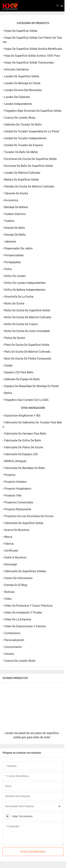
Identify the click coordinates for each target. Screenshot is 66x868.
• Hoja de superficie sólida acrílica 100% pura (31, 56)
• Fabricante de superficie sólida (23, 523)
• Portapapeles (12, 262)
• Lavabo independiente (17, 104)
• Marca (7, 537)
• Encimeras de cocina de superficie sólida (30, 159)
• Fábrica (8, 544)
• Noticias (9, 592)
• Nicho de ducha (13, 303)
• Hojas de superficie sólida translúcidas (28, 63)
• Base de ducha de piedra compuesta (27, 359)
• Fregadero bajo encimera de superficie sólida (32, 111)
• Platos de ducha (14, 338)
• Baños (7, 393)
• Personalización (13, 640)
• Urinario (8, 654)
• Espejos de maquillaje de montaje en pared (31, 386)
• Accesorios (10, 200)
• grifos (7, 269)
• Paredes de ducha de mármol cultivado (28, 186)
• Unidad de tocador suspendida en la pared (31, 131)
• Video (7, 599)
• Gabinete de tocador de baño (22, 125)
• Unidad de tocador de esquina (23, 145)
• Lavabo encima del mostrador (22, 90)
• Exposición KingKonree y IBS (21, 416)
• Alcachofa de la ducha (18, 297)
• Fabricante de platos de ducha (23, 447)
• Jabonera (9, 242)
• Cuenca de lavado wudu (19, 118)
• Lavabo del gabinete (16, 97)
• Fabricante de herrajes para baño (24, 434)
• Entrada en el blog (15, 585)
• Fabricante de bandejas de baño (24, 468)
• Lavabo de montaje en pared (21, 83)
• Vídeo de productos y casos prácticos (28, 606)
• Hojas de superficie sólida (20, 31)
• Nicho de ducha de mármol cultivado (27, 317)
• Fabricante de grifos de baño (22, 440)
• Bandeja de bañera (15, 207)
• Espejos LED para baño (18, 372)
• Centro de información (18, 578)
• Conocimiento (12, 647)
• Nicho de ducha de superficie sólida (26, 310)
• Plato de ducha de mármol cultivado (26, 352)
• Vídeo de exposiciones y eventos (24, 626)
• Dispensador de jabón (18, 248)
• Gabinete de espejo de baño (21, 379)
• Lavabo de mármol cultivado (21, 173)
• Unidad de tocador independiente (25, 138)
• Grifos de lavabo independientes (24, 283)
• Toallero (8, 221)
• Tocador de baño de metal (20, 152)
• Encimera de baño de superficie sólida (28, 166)
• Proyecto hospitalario (17, 489)
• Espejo (8, 365)
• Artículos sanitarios (16, 69)
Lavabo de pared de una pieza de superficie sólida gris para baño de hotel (32, 735)
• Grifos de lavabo (14, 276)
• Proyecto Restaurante (17, 509)
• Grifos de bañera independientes (24, 290)
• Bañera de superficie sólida (21, 180)
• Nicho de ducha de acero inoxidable (26, 331)
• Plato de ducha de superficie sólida (26, 345)
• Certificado (10, 551)
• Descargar (10, 564)
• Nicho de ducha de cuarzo (20, 324)
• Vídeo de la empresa (17, 619)
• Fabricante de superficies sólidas (24, 571)
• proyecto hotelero (15, 482)
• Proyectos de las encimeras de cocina (28, 516)
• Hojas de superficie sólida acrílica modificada (32, 49)
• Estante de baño (14, 228)
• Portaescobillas (13, 255)
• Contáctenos (11, 633)
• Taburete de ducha (15, 193)
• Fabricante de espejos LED (20, 454)
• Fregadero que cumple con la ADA (26, 400)
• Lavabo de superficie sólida (21, 76)
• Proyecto (9, 475)
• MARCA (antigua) (15, 461)
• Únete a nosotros (15, 557)
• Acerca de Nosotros (16, 530)
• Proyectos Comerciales (18, 502)
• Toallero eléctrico (14, 214)
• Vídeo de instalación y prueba (22, 613)
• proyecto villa (12, 496)
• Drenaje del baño (14, 235)
